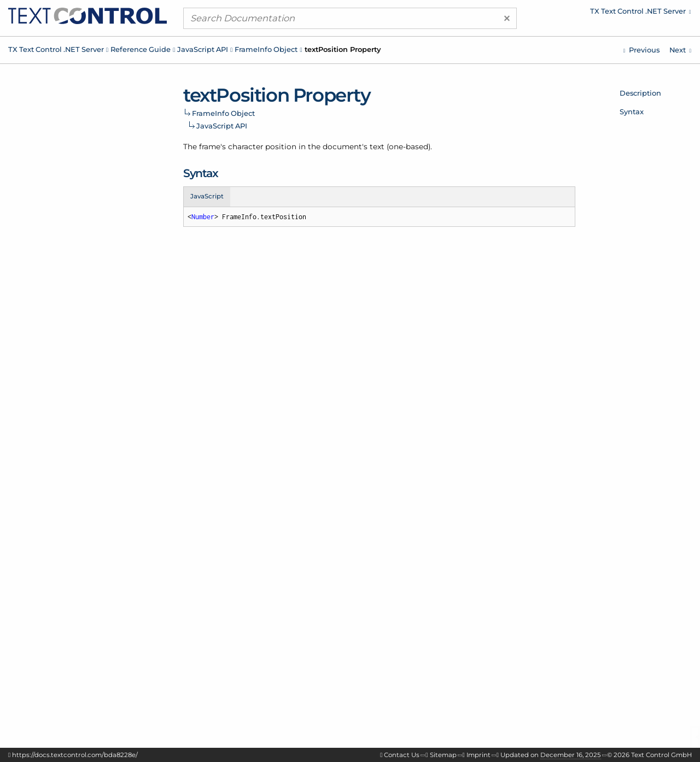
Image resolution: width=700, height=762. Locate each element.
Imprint (479, 755)
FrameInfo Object (266, 49)
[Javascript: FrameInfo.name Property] (641, 50)
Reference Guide (141, 49)
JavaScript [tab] (207, 196)
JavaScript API (203, 49)
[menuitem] (599, 14)
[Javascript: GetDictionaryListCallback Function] (680, 50)
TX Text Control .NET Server (56, 49)
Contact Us (402, 755)
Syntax (632, 112)
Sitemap (443, 755)
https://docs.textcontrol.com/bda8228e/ (75, 755)
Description (640, 93)
